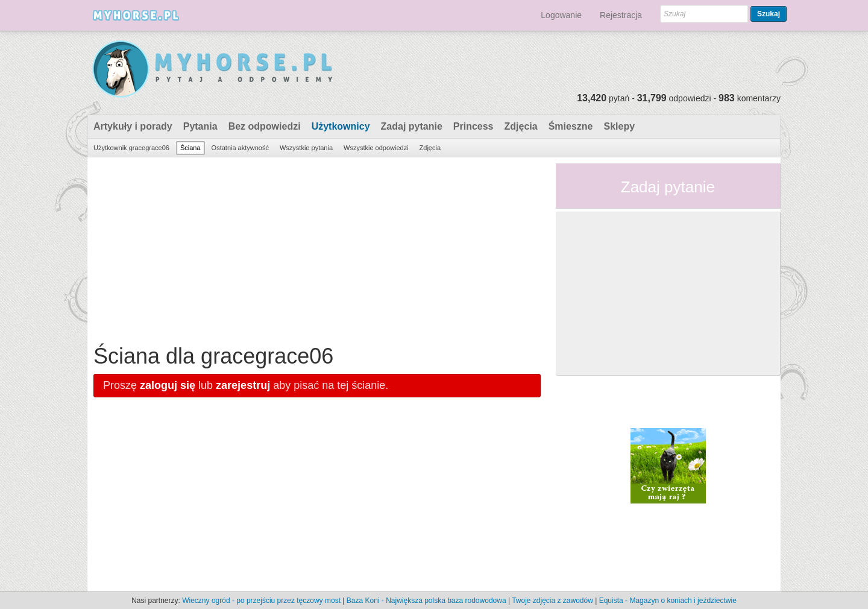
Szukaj (769, 14)
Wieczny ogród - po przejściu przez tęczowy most (261, 601)
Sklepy (619, 126)
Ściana (190, 148)
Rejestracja (621, 15)
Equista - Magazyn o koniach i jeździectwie (668, 601)
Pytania (200, 126)
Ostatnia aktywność (240, 148)
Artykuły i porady (133, 126)
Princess (473, 126)
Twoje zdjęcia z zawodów (552, 601)
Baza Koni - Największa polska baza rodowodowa (426, 601)
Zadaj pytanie (412, 126)
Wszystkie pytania (306, 148)
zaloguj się (168, 385)
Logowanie (561, 15)
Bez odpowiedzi (265, 126)
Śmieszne (571, 126)
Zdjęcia (521, 126)
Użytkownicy (341, 126)
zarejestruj (243, 385)
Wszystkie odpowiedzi (376, 148)
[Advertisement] (317, 248)
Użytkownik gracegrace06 (131, 148)
